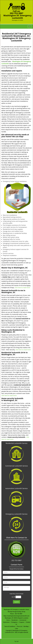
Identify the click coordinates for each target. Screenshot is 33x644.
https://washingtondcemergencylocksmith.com (17, 616)
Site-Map (26, 626)
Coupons (22, 622)
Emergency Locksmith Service (16, 514)
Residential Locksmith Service (16, 443)
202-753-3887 (16, 13)
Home (8, 620)
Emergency (14, 622)
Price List (19, 626)
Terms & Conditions (10, 626)
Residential (15, 620)
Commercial (23, 620)
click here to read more (22, 288)
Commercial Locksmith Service (16, 466)
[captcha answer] (18, 597)
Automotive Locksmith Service (17, 488)
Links (16, 629)
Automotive (6, 622)
